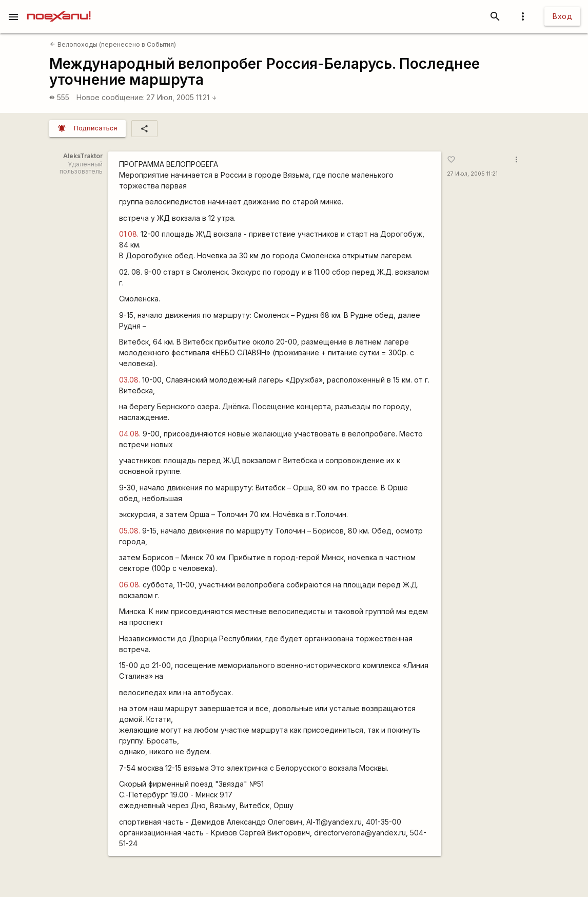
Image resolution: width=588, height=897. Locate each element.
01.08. (129, 234)
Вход (562, 16)
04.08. (130, 434)
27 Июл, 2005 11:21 (182, 97)
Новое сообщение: (111, 97)
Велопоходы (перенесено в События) (113, 44)
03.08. (130, 380)
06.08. (130, 585)
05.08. (130, 531)
